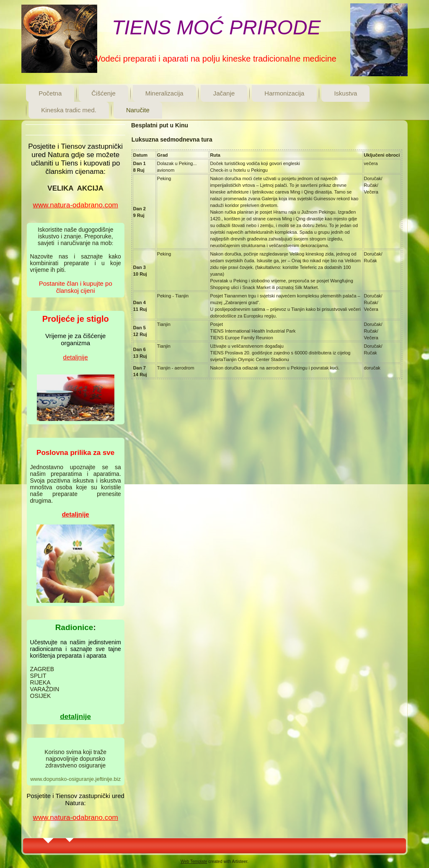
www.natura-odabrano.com (76, 205)
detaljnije (76, 357)
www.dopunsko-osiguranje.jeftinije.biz (75, 779)
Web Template (194, 862)
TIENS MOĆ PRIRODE (216, 27)
